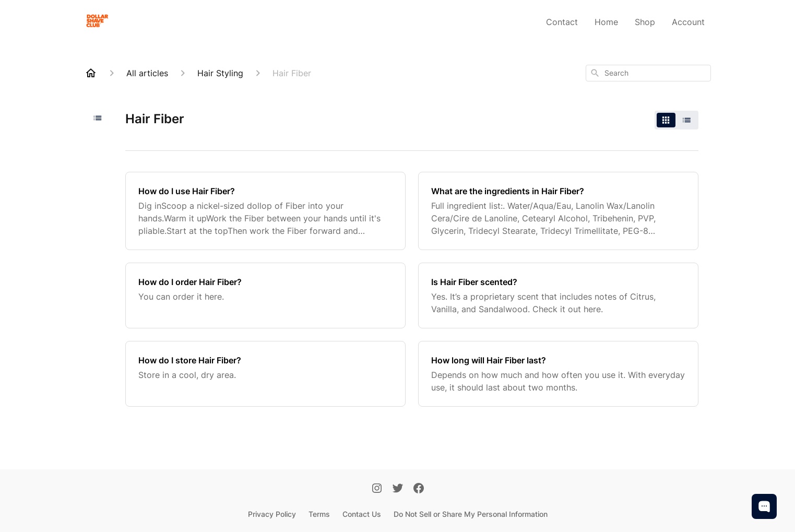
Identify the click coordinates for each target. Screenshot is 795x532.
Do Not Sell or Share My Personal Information (471, 514)
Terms (319, 514)
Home (606, 22)
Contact (562, 22)
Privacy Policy (272, 514)
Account (688, 22)
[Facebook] (419, 489)
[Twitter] (398, 489)
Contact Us (362, 514)
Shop (645, 22)
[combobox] (648, 73)
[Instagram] (377, 489)
